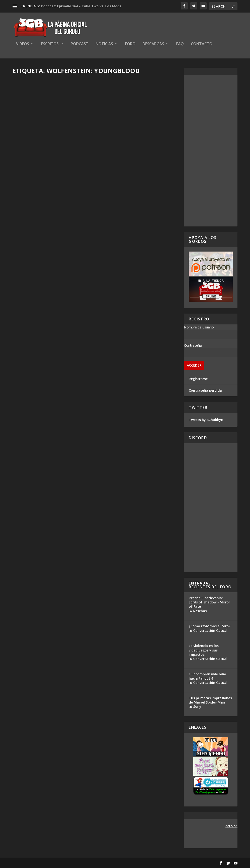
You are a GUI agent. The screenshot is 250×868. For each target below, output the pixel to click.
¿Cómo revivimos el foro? (210, 626)
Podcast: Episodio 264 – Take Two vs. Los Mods (81, 6)
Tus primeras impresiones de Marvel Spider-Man (210, 700)
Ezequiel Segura (119, 269)
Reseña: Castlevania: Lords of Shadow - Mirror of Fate (209, 602)
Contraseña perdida (205, 390)
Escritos (50, 44)
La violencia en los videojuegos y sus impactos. (204, 650)
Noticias (104, 44)
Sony (197, 706)
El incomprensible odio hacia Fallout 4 (207, 676)
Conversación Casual (210, 631)
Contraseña (193, 345)
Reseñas (200, 611)
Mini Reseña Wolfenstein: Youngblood (45, 135)
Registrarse (198, 379)
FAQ (180, 44)
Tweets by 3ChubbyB (206, 420)
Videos (23, 44)
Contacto (202, 44)
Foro (130, 44)
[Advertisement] (211, 151)
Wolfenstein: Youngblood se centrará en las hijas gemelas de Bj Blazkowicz (50, 360)
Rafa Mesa (29, 145)
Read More (30, 176)
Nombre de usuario (199, 327)
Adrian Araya (31, 259)
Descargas (153, 44)
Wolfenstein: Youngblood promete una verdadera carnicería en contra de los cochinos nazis (134, 254)
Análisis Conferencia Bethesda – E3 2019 (137, 135)
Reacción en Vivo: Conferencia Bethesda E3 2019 (51, 250)
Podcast (80, 44)
